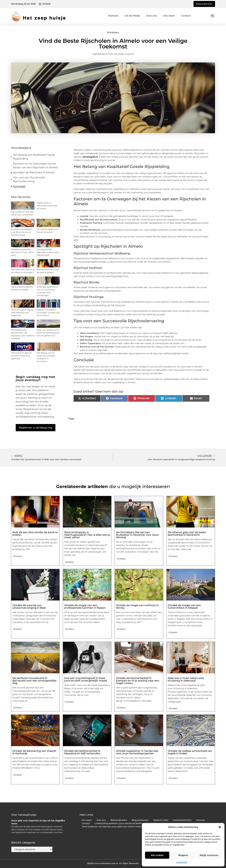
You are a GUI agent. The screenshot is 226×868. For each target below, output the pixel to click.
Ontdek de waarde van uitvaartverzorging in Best (29, 607)
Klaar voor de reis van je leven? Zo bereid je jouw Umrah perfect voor (48, 333)
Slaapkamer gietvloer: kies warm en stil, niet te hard (22, 252)
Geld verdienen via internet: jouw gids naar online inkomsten (114, 827)
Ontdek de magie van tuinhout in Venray (137, 607)
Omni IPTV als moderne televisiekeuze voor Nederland (22, 313)
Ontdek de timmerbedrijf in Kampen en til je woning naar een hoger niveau (138, 681)
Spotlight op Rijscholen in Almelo (34, 172)
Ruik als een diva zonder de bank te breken (35, 534)
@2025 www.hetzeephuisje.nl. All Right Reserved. (113, 863)
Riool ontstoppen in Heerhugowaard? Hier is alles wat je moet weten (87, 535)
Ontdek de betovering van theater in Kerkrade (34, 752)
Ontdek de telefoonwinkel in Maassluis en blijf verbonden (82, 752)
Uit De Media (132, 16)
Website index (161, 820)
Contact (186, 16)
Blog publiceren (140, 820)
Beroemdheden (119, 820)
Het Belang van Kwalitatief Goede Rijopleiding (34, 157)
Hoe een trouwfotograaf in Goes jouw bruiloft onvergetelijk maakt (86, 679)
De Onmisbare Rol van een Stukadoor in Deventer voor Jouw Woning (137, 535)
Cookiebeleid (182, 862)
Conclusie (19, 186)
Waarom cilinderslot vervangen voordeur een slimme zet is (48, 313)
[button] (220, 827)
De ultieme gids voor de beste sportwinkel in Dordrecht (187, 534)
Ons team (169, 16)
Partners (113, 16)
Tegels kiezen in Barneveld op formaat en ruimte (47, 206)
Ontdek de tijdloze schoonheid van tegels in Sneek (190, 752)
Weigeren (183, 855)
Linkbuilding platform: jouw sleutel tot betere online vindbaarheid (130, 823)
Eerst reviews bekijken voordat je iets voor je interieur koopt (21, 232)
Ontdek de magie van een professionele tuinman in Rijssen (85, 607)
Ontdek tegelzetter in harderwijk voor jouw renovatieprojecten (137, 752)
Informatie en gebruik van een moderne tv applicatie (21, 356)
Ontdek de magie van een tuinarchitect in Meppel (184, 607)
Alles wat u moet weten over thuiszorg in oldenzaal (186, 679)
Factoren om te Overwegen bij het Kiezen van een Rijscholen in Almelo (35, 166)
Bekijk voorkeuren (209, 855)
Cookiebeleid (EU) (182, 820)
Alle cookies (157, 855)
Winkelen (113, 32)
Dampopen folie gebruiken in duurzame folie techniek (48, 252)
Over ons (151, 16)
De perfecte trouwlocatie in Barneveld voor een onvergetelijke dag (34, 681)
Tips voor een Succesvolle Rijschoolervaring (29, 179)
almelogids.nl (90, 157)
